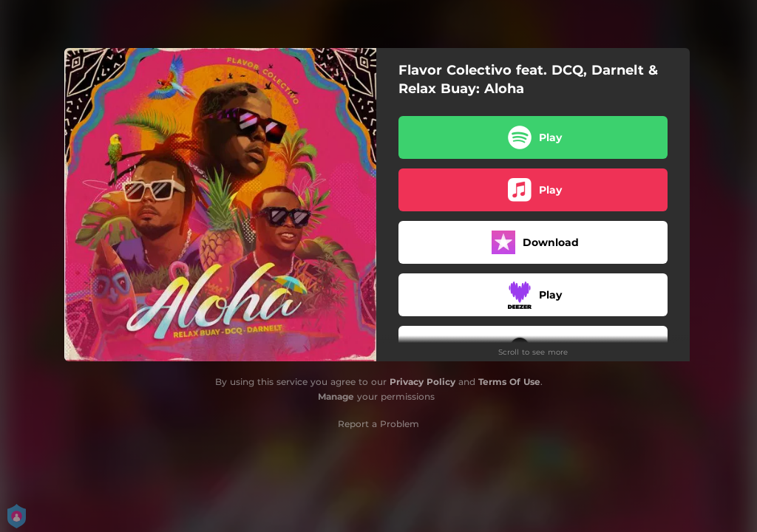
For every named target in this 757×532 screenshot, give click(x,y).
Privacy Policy (422, 382)
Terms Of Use (509, 382)
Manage (336, 396)
